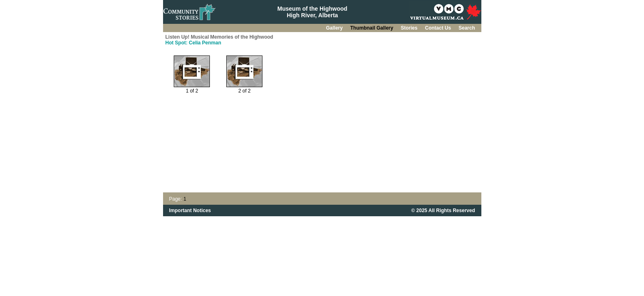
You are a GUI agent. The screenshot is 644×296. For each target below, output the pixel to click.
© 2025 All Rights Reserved (443, 210)
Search (467, 28)
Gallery (335, 28)
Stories (410, 28)
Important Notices (190, 210)
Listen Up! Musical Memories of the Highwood (220, 37)
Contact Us (439, 28)
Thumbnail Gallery (373, 28)
